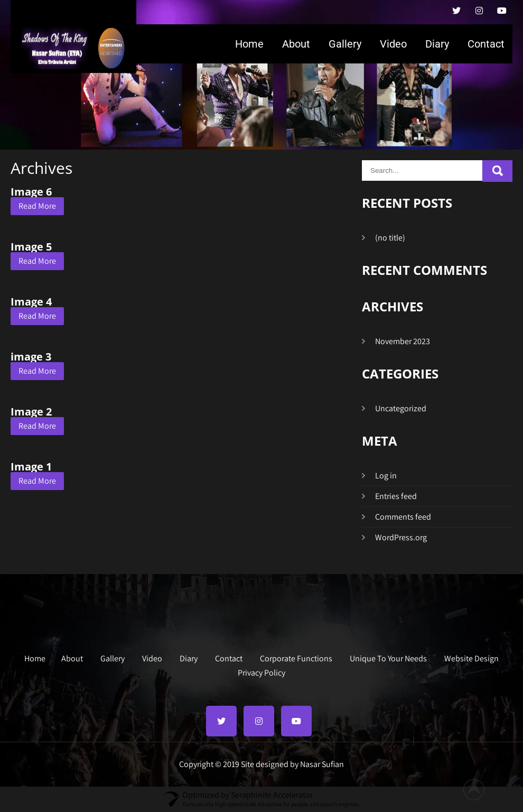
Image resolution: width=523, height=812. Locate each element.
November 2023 (403, 341)
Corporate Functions (296, 657)
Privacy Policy (261, 671)
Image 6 (31, 192)
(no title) (390, 238)
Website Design (471, 657)
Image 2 (31, 412)
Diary (437, 44)
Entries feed (396, 496)
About (296, 44)
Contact (486, 44)
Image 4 (31, 302)
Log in (386, 476)
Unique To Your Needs (388, 657)
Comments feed (403, 517)
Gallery (345, 44)
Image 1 (31, 467)
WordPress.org (401, 537)
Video (393, 44)
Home (249, 44)
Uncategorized (401, 408)
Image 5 (31, 247)
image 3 (31, 357)
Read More (37, 206)
